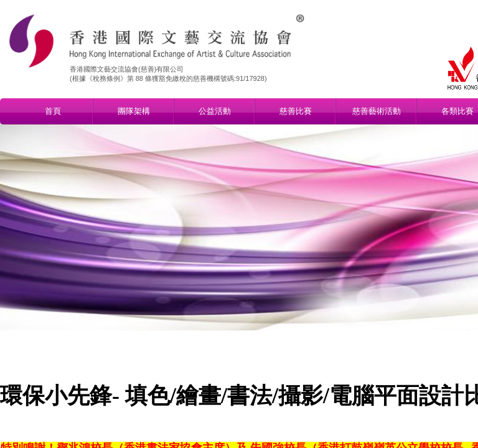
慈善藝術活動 (377, 111)
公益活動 (215, 111)
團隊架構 (134, 111)
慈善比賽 (296, 111)
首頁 (53, 111)
